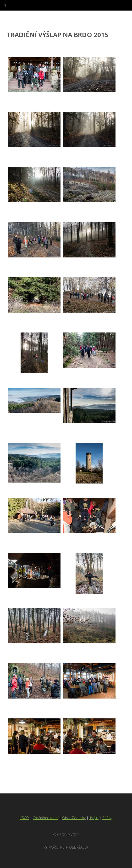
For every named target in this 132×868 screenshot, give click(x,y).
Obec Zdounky (74, 818)
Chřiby (107, 818)
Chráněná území (46, 818)
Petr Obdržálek (74, 847)
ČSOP (24, 818)
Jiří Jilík (94, 818)
